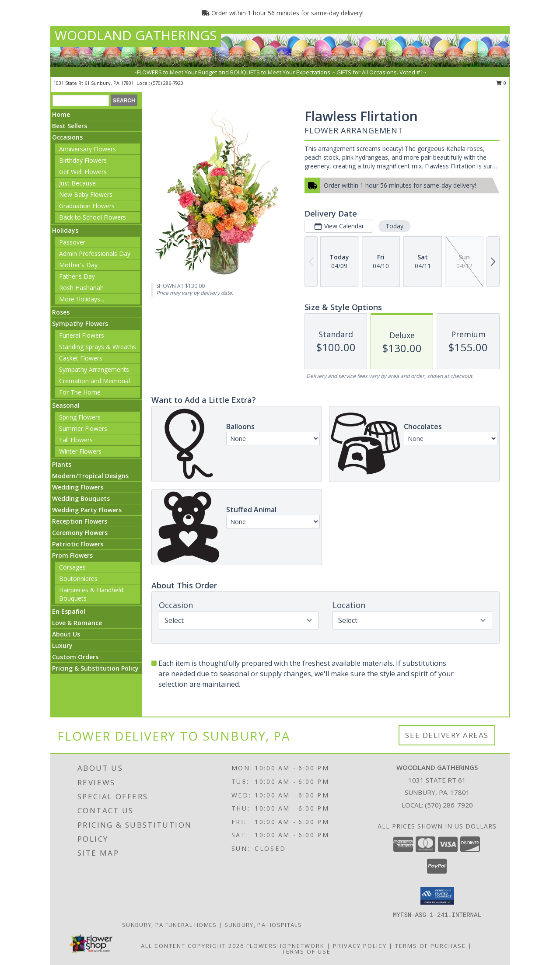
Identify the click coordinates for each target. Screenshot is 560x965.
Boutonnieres (78, 579)
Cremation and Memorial (94, 381)
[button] (437, 896)
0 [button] (501, 83)
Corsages (72, 567)
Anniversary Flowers (87, 149)
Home (61, 114)
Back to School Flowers (93, 217)
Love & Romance (77, 623)
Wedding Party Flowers (87, 510)
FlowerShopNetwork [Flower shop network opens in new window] (285, 946)
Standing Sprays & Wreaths (98, 347)
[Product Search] (81, 101)
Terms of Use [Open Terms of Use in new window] (306, 951)
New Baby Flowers (86, 194)
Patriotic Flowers (78, 544)
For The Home (80, 392)
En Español (69, 611)
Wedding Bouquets (81, 498)
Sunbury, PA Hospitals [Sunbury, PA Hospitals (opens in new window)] (263, 925)
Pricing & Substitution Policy (95, 668)
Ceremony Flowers (80, 533)
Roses (61, 312)
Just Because (77, 183)
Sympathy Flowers (80, 323)
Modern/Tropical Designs (90, 476)
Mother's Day (78, 265)
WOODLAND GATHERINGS (136, 35)
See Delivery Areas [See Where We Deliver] (447, 735)
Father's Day (77, 276)
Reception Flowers (80, 521)
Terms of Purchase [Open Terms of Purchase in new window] (430, 946)
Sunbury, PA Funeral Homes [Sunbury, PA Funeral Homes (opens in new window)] (170, 925)
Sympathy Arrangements (94, 369)
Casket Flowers (81, 358)
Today (394, 226)
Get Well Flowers (83, 172)
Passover (72, 242)
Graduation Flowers (87, 206)
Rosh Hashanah (81, 288)
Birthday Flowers (83, 160)
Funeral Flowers (82, 335)
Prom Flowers (72, 555)
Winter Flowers (80, 451)
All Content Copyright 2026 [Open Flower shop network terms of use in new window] (192, 946)
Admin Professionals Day (95, 253)
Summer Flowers (83, 428)
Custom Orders (75, 657)
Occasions (67, 137)
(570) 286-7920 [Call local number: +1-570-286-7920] (167, 83)
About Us (66, 634)
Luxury (62, 645)
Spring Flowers (80, 417)
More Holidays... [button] (82, 299)
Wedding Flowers (78, 487)
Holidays (65, 230)
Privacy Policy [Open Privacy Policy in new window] (360, 946)
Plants (62, 464)
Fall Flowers (76, 440)
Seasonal (66, 405)
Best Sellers (70, 126)
